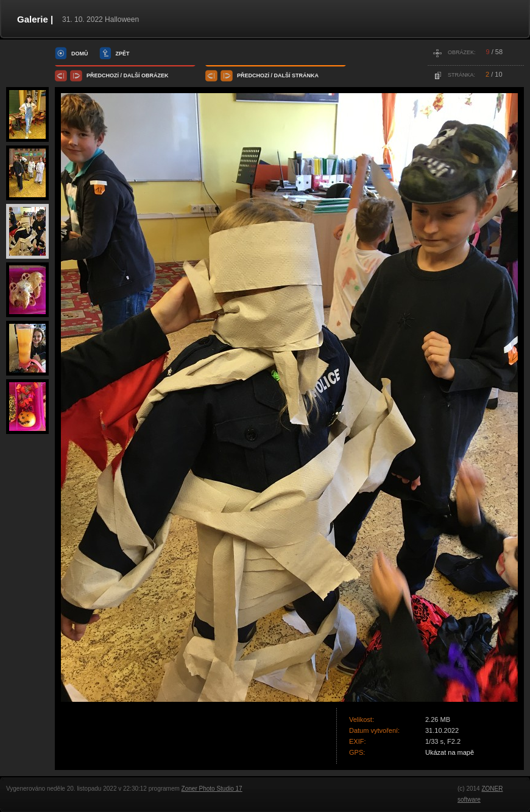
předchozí (103, 75)
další (132, 75)
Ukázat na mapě (450, 752)
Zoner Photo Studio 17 (212, 789)
